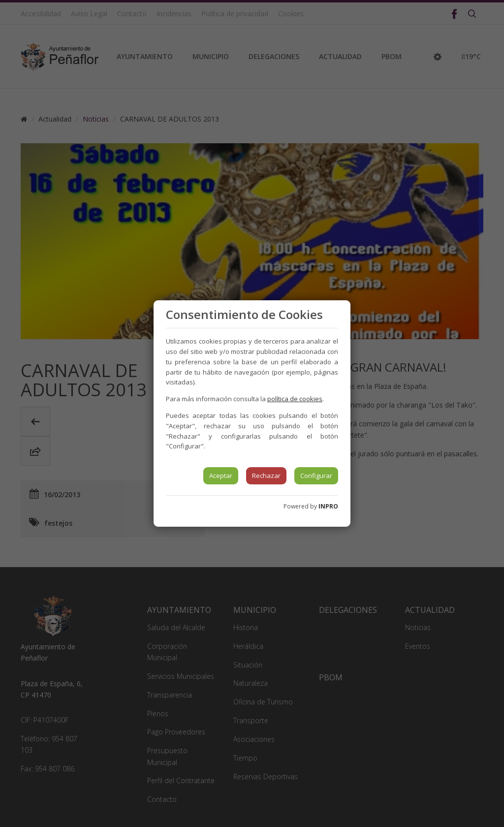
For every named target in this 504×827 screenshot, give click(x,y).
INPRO (328, 506)
